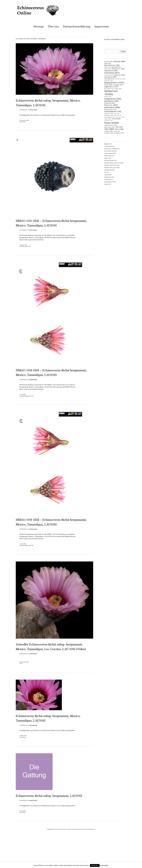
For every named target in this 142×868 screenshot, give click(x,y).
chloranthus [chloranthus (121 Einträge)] (109, 75)
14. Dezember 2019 (24, 685)
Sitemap (39, 27)
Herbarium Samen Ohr (25, 256)
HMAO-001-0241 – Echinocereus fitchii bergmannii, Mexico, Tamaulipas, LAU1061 (49, 230)
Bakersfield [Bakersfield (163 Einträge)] (116, 67)
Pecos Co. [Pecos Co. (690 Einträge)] (111, 105)
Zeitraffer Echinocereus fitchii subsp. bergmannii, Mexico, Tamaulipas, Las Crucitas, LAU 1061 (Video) (53, 667)
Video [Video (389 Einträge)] (119, 129)
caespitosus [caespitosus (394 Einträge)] (111, 71)
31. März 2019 (23, 763)
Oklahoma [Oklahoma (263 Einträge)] (110, 103)
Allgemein (107, 144)
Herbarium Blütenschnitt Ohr (26, 410)
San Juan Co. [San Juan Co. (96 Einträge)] (120, 117)
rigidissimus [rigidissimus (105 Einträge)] (109, 114)
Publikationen (108, 177)
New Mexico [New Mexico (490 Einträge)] (111, 101)
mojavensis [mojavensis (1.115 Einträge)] (113, 99)
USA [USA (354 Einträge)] (119, 127)
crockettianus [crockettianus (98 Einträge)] (109, 81)
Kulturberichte (108, 170)
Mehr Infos (104, 865)
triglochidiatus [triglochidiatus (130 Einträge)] (109, 127)
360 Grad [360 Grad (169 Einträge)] (108, 62)
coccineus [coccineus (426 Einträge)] (110, 77)
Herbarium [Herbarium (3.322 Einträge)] (111, 93)
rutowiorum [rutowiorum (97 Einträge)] (117, 115)
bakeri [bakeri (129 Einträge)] (107, 67)
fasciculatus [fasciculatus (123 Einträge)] (109, 89)
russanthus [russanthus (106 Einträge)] (109, 115)
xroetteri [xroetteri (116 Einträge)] (117, 131)
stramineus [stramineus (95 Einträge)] (108, 121)
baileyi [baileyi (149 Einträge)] (108, 64)
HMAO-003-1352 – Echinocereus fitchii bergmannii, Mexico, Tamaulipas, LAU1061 (49, 538)
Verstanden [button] (95, 865)
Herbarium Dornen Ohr (110, 165)
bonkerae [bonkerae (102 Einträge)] (108, 69)
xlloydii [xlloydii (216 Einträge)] (108, 131)
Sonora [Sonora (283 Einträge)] (116, 119)
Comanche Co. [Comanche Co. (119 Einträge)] (120, 79)
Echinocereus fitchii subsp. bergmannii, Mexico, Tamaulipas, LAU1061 (49, 105)
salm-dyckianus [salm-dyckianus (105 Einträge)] (110, 117)
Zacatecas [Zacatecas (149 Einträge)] (109, 133)
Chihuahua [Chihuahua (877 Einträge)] (112, 73)
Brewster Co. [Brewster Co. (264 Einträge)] (118, 69)
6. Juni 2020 (23, 408)
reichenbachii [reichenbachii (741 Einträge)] (113, 111)
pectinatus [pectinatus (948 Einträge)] (112, 107)
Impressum (102, 27)
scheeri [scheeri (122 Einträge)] (108, 119)
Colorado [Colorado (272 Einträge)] (109, 79)
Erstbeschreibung (109, 153)
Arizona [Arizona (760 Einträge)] (119, 61)
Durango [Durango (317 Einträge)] (118, 85)
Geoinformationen (109, 161)
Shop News (107, 179)
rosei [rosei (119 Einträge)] (117, 114)
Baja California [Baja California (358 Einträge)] (112, 65)
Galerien (106, 158)
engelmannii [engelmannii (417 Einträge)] (111, 87)
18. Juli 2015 (23, 843)
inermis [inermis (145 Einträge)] (108, 97)
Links (106, 172)
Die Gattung (22, 126)
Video (21, 687)
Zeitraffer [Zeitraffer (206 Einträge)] (119, 133)
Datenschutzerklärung (77, 27)
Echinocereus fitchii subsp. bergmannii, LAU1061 (42, 825)
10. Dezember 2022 (24, 125)
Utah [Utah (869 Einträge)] (109, 129)
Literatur (106, 175)
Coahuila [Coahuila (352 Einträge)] (119, 75)
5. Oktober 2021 (23, 254)
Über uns (53, 27)
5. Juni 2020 (23, 562)
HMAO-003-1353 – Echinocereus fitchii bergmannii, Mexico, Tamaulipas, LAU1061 (49, 384)
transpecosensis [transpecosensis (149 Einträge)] (110, 125)
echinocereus (33, 114)
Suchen (123, 52)
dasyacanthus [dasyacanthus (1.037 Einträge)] (114, 83)
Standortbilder (108, 182)
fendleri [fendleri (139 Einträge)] (118, 89)
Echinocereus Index (109, 151)
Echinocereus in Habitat (111, 149)
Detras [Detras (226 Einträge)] (108, 85)
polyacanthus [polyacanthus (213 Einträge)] (110, 109)
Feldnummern (108, 156)
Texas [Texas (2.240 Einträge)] (111, 123)
